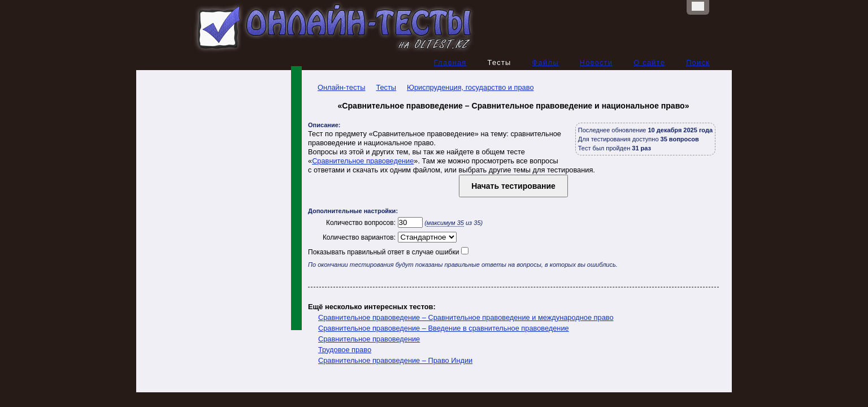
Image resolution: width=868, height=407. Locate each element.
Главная (450, 62)
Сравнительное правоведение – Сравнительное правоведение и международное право (466, 317)
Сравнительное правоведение (363, 161)
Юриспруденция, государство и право (470, 87)
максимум (445, 223)
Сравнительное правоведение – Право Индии (395, 360)
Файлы (546, 62)
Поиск (698, 62)
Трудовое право (345, 350)
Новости (596, 62)
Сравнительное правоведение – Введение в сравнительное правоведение (444, 328)
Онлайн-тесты (337, 87)
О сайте (649, 62)
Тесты (386, 87)
